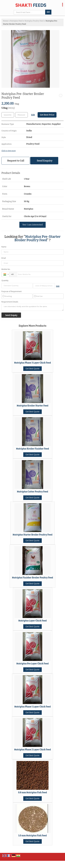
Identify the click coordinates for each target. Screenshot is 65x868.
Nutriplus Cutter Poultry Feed (32, 492)
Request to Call (16, 161)
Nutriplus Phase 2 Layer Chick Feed (32, 750)
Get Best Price (47, 115)
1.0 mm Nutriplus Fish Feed (33, 836)
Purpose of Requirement (12, 291)
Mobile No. (6, 269)
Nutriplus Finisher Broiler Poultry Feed (32, 578)
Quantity (5, 280)
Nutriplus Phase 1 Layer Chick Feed (32, 707)
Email (4, 258)
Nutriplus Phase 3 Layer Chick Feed (32, 363)
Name (4, 247)
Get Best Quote (32, 369)
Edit (33, 115)
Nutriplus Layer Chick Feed (32, 621)
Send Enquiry (45, 161)
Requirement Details (10, 302)
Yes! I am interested (32, 225)
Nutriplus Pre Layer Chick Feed (32, 664)
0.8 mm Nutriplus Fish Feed (32, 793)
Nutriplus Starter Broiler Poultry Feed (32, 535)
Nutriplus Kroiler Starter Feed (32, 406)
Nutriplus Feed (16, 21)
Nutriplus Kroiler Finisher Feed (32, 449)
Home (6, 21)
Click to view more (9, 151)
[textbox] (21, 115)
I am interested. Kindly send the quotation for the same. (32, 307)
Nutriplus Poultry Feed (34, 21)
